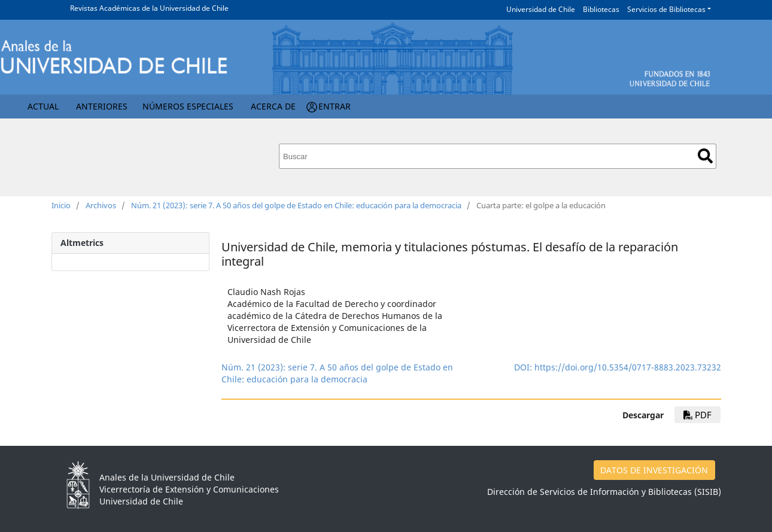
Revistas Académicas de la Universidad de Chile (149, 8)
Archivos (101, 205)
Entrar (335, 106)
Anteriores (102, 106)
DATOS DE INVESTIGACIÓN (654, 470)
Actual (43, 106)
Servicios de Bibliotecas (666, 9)
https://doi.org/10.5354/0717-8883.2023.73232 (628, 367)
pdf (697, 415)
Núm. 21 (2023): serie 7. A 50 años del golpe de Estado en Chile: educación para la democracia (296, 205)
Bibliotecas (601, 9)
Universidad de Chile (541, 9)
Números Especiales (188, 106)
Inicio (61, 205)
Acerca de (273, 106)
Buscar (705, 156)
